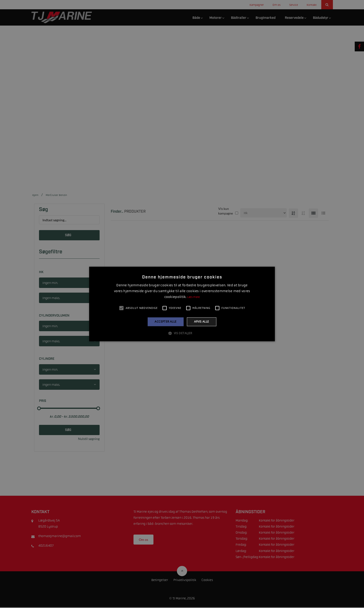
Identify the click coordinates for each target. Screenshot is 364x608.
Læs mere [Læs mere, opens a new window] (193, 297)
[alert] (182, 304)
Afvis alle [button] (202, 322)
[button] (182, 333)
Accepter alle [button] (166, 322)
